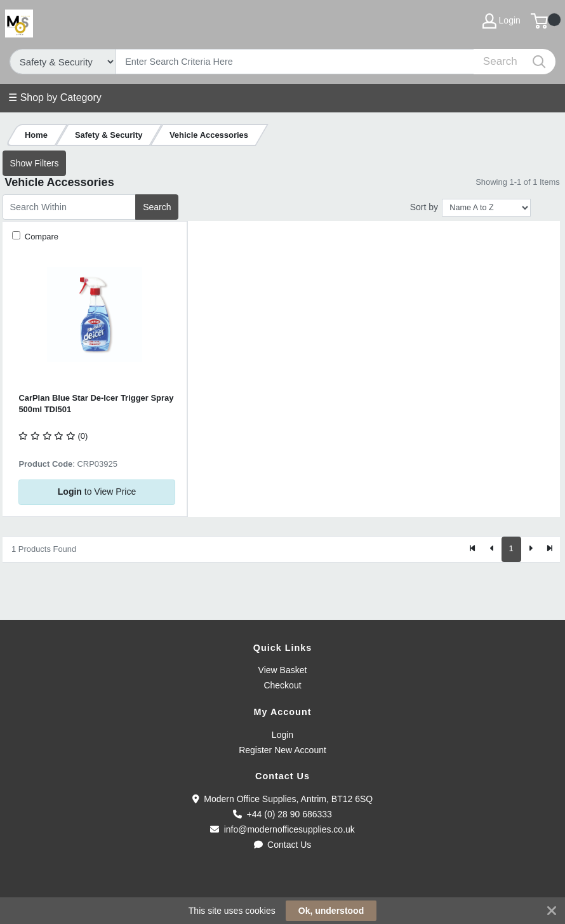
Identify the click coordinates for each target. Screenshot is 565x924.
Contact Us (283, 845)
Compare (40, 237)
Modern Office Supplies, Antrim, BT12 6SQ (282, 799)
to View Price (97, 492)
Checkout (282, 685)
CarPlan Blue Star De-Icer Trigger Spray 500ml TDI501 (96, 403)
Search (157, 207)
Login (282, 735)
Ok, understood (331, 911)
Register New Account (282, 750)
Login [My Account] (502, 21)
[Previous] (492, 549)
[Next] (531, 549)
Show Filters (34, 163)
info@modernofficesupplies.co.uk (282, 829)
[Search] (295, 62)
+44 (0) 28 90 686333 (282, 814)
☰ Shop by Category (55, 97)
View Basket (283, 670)
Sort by (424, 207)
